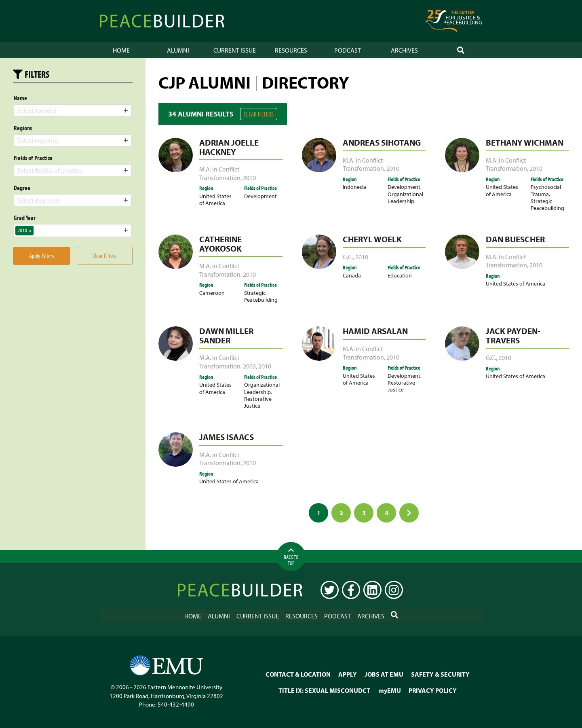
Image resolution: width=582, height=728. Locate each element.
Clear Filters (259, 114)
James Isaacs (227, 437)
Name (20, 98)
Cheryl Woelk (372, 239)
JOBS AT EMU (384, 674)
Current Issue (235, 50)
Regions (23, 128)
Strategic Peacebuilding (547, 204)
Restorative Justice (258, 402)
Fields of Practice (33, 158)
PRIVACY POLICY (433, 690)
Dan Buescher (515, 239)
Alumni (178, 50)
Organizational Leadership (405, 197)
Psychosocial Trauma (546, 190)
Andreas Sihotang (382, 142)
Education (400, 275)
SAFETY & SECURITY (440, 674)
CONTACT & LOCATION (298, 674)
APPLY (348, 674)
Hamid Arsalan (375, 331)
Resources (291, 50)
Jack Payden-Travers (513, 335)
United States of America (215, 199)
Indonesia (354, 187)
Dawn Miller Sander (226, 335)
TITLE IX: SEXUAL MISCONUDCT (324, 690)
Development (260, 196)
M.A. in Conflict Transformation (220, 173)
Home (121, 50)
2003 (249, 366)
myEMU (390, 690)
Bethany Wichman (525, 142)
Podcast (348, 50)
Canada (352, 275)
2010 (249, 178)
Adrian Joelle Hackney (229, 147)
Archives (404, 50)
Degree (22, 188)
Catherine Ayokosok (220, 244)
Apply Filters (42, 256)
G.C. (348, 257)
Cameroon (212, 293)
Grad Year (25, 218)
